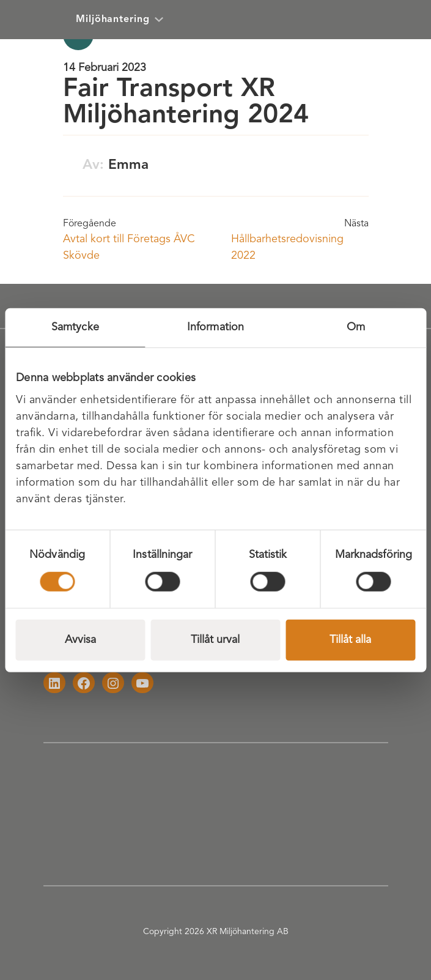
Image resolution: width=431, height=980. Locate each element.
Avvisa (80, 639)
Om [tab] (356, 327)
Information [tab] (215, 327)
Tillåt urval (215, 639)
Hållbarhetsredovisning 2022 (287, 247)
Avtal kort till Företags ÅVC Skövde (129, 247)
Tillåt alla (350, 639)
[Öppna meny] (404, 20)
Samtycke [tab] (75, 327)
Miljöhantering (120, 20)
